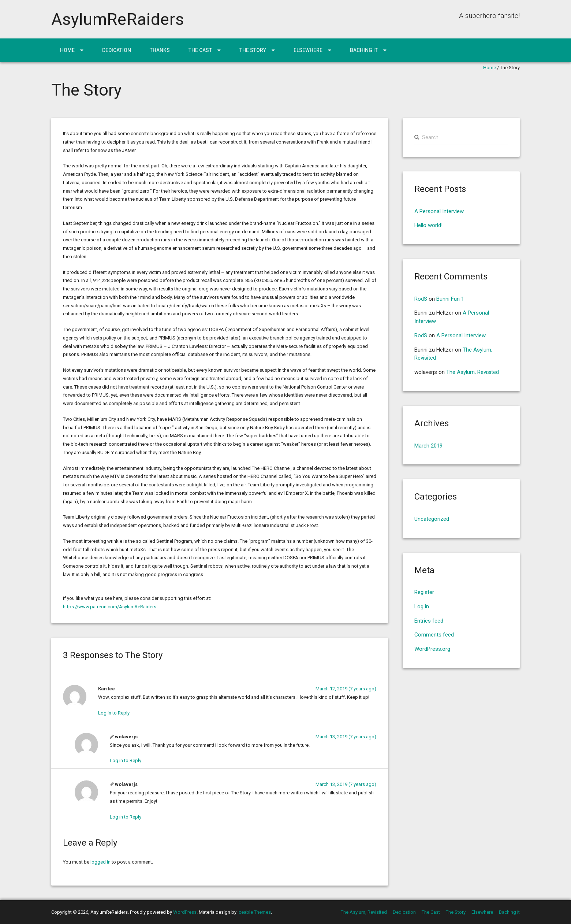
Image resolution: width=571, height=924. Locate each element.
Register (424, 592)
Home (67, 50)
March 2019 (428, 446)
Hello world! (428, 225)
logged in (100, 862)
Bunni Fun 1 (450, 299)
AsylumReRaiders (118, 19)
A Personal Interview (439, 211)
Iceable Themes (254, 912)
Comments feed (434, 635)
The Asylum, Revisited (473, 372)
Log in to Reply (114, 713)
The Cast (200, 50)
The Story (253, 50)
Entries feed (429, 621)
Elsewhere (308, 50)
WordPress (185, 912)
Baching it (364, 50)
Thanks (160, 50)
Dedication (117, 50)
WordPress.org (432, 649)
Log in (422, 606)
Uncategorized (432, 519)
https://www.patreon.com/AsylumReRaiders (110, 607)
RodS (421, 299)
